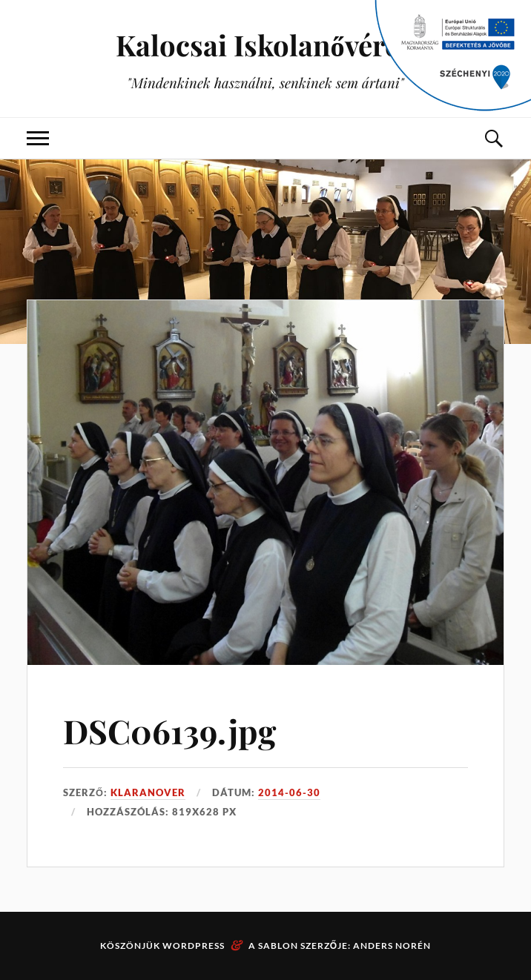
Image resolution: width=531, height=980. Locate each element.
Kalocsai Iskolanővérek (265, 45)
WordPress (194, 946)
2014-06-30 (289, 792)
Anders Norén (392, 946)
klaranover (148, 792)
